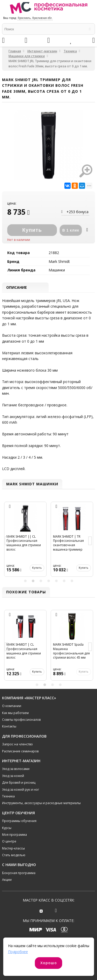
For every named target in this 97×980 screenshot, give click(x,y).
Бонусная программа (19, 873)
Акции (7, 880)
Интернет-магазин (42, 51)
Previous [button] (7, 541)
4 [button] (49, 581)
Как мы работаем (15, 713)
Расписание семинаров (20, 751)
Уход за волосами (16, 769)
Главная (15, 51)
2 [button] (33, 581)
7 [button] (72, 581)
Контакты (9, 726)
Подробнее (18, 952)
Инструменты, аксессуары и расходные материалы (41, 803)
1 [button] (25, 581)
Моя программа (14, 835)
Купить (37, 568)
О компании (12, 706)
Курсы (7, 828)
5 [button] (56, 581)
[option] (25, 541)
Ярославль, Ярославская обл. (35, 18)
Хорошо (49, 963)
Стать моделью (14, 855)
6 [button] (64, 581)
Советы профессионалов (21, 720)
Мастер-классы (13, 848)
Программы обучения (19, 821)
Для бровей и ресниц (19, 783)
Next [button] (90, 541)
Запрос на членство (17, 744)
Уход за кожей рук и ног (21, 790)
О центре (9, 841)
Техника (70, 51)
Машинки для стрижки (27, 56)
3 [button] (41, 581)
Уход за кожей (13, 776)
